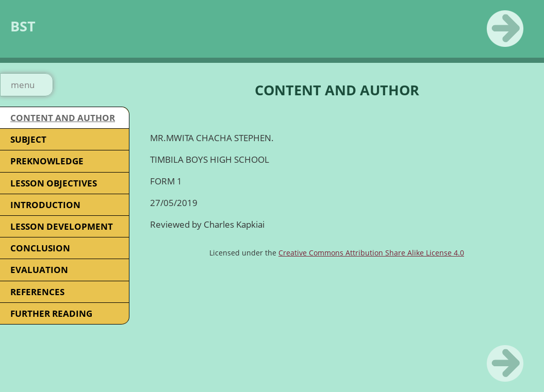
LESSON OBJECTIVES (54, 183)
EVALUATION (39, 270)
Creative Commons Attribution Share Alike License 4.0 (371, 253)
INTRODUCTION (45, 205)
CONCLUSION (40, 248)
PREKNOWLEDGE (47, 161)
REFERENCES (37, 292)
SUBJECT (28, 139)
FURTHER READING (51, 313)
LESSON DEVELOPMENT (62, 226)
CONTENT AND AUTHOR (63, 118)
